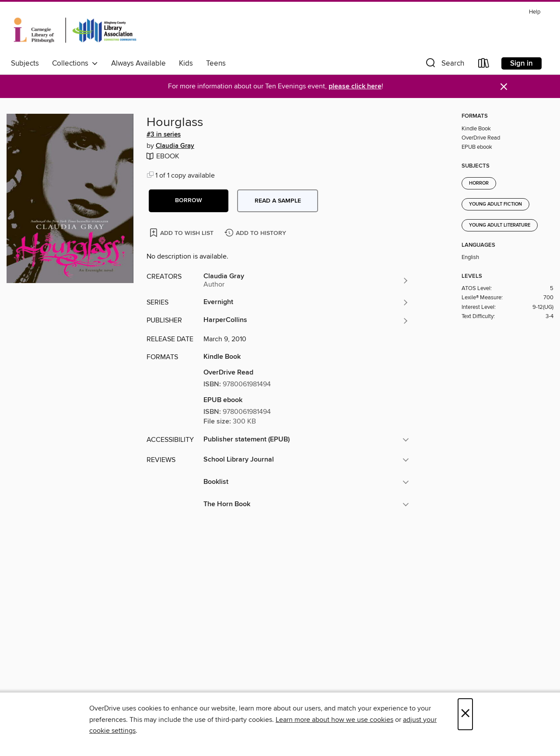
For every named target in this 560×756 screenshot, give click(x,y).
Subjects (25, 63)
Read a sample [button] (278, 201)
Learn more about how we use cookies (334, 720)
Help (535, 12)
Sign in (521, 63)
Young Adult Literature (500, 225)
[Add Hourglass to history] (256, 233)
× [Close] (465, 714)
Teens (216, 63)
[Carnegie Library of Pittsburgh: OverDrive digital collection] (75, 30)
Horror (479, 183)
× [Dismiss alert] (504, 87)
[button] (444, 65)
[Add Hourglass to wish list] (182, 233)
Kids (186, 63)
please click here (355, 86)
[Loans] (484, 65)
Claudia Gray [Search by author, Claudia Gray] (175, 146)
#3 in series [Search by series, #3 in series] (164, 135)
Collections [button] (75, 63)
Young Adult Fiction (495, 204)
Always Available (138, 63)
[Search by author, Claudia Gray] (306, 280)
